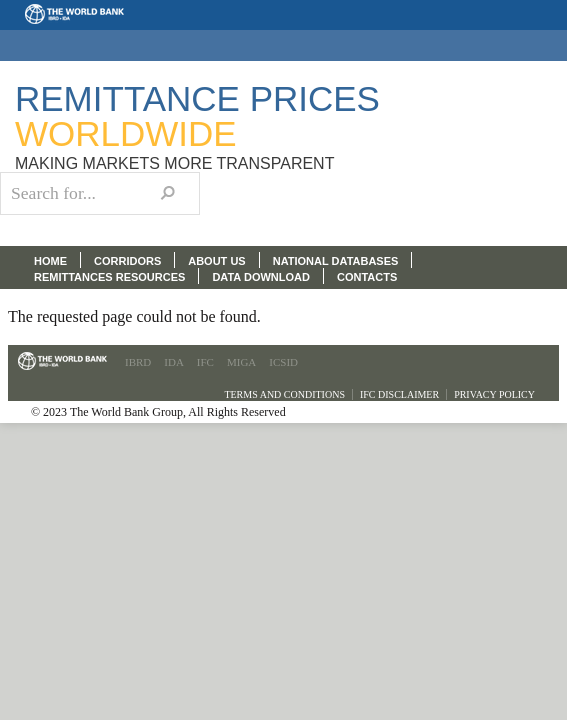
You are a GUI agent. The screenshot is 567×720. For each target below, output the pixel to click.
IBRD (138, 362)
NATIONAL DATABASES (336, 261)
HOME (50, 261)
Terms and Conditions (284, 394)
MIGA (241, 362)
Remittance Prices (197, 116)
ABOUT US (216, 261)
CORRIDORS (127, 261)
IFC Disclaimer (399, 394)
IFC (205, 362)
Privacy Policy (494, 394)
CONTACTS (367, 277)
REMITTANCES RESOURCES (109, 277)
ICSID (283, 362)
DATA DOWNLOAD (261, 277)
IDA (174, 362)
